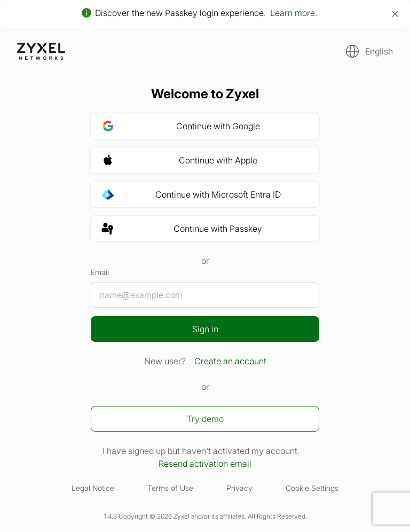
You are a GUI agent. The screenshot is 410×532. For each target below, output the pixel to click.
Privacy (239, 488)
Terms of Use (170, 488)
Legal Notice (93, 488)
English (379, 51)
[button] (366, 51)
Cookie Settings (312, 488)
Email (100, 272)
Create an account (230, 361)
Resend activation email (205, 464)
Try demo (205, 419)
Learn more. (294, 13)
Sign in (205, 329)
